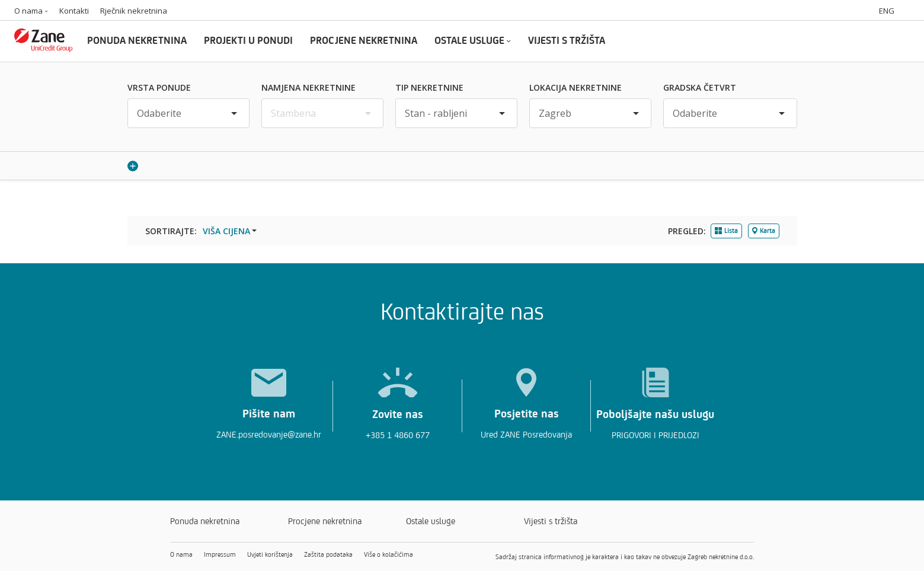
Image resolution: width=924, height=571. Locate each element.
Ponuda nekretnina (205, 521)
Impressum (220, 554)
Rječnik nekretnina (134, 11)
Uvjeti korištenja (270, 554)
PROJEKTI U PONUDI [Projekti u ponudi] (248, 40)
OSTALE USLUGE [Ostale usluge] (473, 40)
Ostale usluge (431, 521)
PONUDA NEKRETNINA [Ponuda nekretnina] (137, 40)
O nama (31, 11)
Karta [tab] (764, 231)
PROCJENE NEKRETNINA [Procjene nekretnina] (364, 40)
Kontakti (74, 11)
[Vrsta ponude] (188, 113)
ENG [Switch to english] (887, 11)
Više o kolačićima (389, 554)
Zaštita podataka (328, 554)
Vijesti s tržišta (551, 521)
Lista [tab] (726, 231)
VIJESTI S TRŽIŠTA (567, 40)
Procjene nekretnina (325, 521)
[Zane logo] (44, 48)
